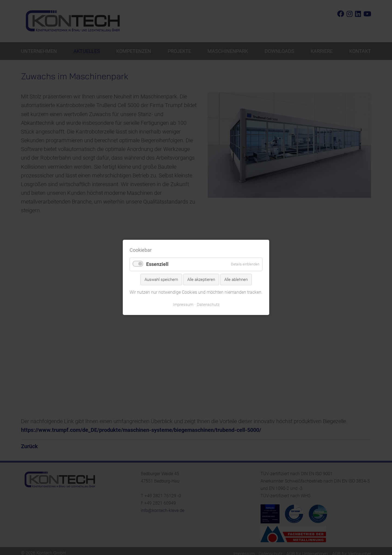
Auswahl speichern (161, 280)
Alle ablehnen (236, 280)
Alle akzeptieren (201, 280)
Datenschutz (208, 305)
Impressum (183, 305)
